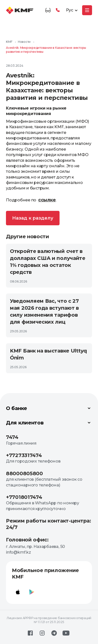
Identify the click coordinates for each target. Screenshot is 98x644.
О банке (49, 408)
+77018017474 (24, 497)
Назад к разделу (33, 218)
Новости (24, 42)
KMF (9, 42)
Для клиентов (49, 423)
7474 (12, 437)
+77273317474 (24, 455)
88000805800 (24, 473)
